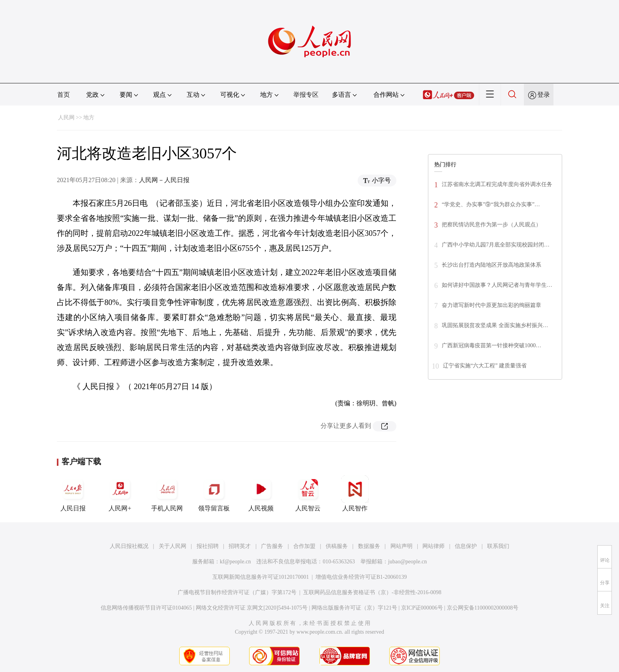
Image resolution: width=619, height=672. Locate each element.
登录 (544, 95)
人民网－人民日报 (164, 180)
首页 (64, 95)
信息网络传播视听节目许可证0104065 (146, 608)
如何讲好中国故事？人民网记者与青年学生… (497, 285)
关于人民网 (173, 546)
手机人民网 (167, 493)
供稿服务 (337, 546)
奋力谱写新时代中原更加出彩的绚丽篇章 (491, 305)
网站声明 (401, 546)
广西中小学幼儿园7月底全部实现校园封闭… (496, 245)
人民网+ (120, 493)
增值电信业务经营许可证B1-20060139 (361, 577)
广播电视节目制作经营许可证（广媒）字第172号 (237, 592)
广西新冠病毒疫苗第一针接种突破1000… (491, 345)
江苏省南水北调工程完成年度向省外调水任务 (497, 184)
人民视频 (261, 493)
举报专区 (306, 95)
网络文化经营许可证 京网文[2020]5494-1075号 (252, 608)
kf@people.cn (235, 562)
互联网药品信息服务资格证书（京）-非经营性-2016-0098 (372, 592)
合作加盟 (304, 546)
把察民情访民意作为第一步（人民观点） (491, 225)
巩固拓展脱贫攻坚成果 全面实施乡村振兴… (495, 325)
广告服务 (272, 546)
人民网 (66, 118)
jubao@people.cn (407, 562)
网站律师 (433, 546)
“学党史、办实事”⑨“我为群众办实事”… (491, 204)
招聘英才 (240, 546)
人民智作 (355, 493)
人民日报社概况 (129, 546)
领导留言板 (214, 493)
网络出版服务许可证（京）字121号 (354, 608)
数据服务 (369, 546)
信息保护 (466, 546)
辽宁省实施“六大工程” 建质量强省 (485, 366)
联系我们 (498, 546)
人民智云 (308, 493)
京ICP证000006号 (422, 608)
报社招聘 (208, 546)
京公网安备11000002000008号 (483, 608)
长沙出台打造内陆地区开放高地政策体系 (491, 265)
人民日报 (73, 493)
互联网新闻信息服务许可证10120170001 (261, 577)
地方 (89, 118)
